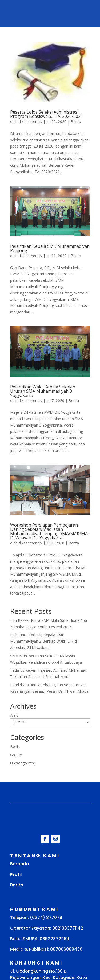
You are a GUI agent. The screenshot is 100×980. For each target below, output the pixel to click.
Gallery (16, 755)
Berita (76, 121)
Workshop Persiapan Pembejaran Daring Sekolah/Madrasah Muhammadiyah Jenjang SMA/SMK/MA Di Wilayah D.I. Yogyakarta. (49, 531)
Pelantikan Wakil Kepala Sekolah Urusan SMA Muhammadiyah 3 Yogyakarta (43, 391)
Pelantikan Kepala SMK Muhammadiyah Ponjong (50, 248)
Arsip (14, 715)
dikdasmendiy (30, 121)
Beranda (19, 864)
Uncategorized (23, 763)
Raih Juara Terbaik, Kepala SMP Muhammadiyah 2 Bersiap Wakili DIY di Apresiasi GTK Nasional (44, 641)
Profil (16, 875)
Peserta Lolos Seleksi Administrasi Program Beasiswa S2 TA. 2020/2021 (47, 114)
